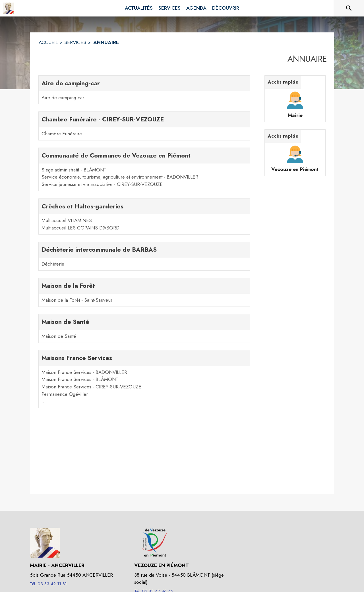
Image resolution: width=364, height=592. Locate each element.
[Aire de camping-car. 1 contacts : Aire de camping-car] (144, 90)
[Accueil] (9, 8)
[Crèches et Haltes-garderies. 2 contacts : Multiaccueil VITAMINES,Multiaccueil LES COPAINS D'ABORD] (144, 217)
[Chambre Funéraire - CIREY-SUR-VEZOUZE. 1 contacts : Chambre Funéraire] (144, 126)
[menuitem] (139, 8)
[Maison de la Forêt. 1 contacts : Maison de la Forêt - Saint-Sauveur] (144, 292)
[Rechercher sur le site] (349, 8)
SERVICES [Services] (75, 42)
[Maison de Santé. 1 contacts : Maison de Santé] (144, 328)
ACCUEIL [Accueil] (48, 42)
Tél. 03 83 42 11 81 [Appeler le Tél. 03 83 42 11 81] (48, 584)
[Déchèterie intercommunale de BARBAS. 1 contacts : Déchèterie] (144, 256)
